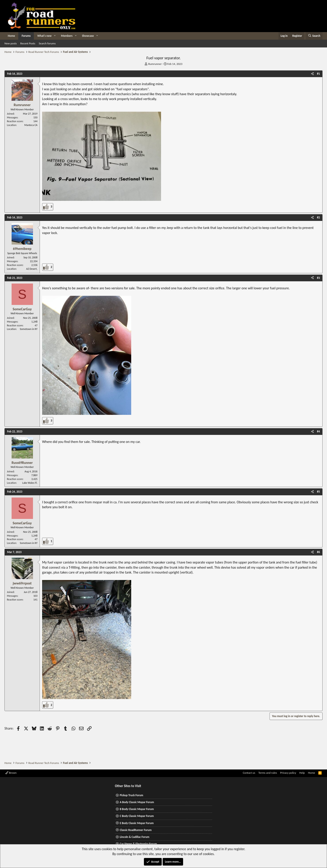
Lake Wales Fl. (30, 483)
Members (67, 36)
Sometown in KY (29, 329)
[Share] (312, 74)
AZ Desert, (32, 269)
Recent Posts (28, 43)
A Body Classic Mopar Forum (137, 802)
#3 (318, 278)
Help (302, 773)
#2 (318, 217)
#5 (318, 492)
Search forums (47, 43)
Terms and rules (268, 773)
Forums (26, 36)
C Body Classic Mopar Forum (137, 816)
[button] (55, 36)
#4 (318, 431)
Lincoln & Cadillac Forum (134, 837)
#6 (318, 552)
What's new (44, 36)
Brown (11, 773)
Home (11, 36)
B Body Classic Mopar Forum (137, 809)
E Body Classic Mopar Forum (137, 823)
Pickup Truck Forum (131, 795)
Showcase (88, 36)
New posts (11, 43)
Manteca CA (31, 125)
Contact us (249, 773)
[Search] (314, 36)
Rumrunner (155, 64)
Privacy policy (288, 773)
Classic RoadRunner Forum (136, 830)
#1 (318, 74)
